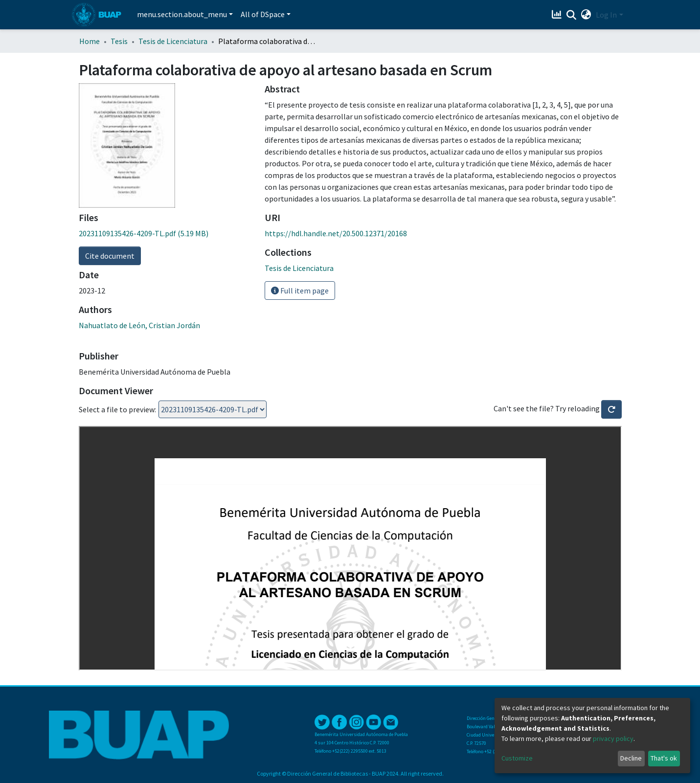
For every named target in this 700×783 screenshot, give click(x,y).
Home (90, 41)
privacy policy (613, 738)
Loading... (213, 409)
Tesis (119, 41)
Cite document (110, 256)
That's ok (664, 758)
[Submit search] (571, 15)
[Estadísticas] (557, 15)
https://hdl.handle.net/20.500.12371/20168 (336, 233)
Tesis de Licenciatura (173, 41)
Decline (631, 758)
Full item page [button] (300, 291)
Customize (517, 758)
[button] (586, 15)
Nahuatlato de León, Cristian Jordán (139, 325)
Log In (606, 15)
